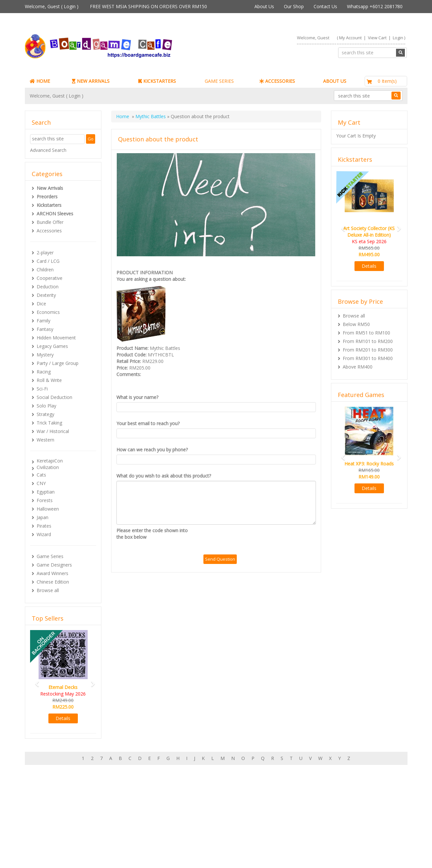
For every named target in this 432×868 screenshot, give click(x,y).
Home (123, 116)
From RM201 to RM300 (368, 350)
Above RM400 (358, 367)
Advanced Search (48, 150)
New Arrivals (50, 188)
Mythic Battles (151, 116)
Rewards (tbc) (52, 829)
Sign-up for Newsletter (315, 809)
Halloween (48, 509)
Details (63, 718)
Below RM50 (356, 324)
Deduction (48, 287)
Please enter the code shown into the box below (152, 534)
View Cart (377, 38)
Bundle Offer (50, 222)
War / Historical (53, 431)
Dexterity (46, 295)
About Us (264, 6)
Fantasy (45, 329)
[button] (35, 681)
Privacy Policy (183, 842)
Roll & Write (49, 380)
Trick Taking (49, 423)
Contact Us (325, 6)
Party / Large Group (58, 363)
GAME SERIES (219, 81)
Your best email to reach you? (148, 423)
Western (45, 440)
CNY (41, 483)
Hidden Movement (56, 338)
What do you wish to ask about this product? (164, 476)
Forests (45, 500)
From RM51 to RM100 (366, 333)
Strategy (45, 414)
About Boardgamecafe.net (197, 809)
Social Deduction (54, 397)
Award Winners (52, 573)
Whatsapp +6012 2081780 (375, 6)
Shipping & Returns (189, 822)
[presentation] (253, 540)
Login (70, 6)
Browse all (48, 590)
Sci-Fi (42, 389)
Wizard (44, 534)
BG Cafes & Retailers (191, 835)
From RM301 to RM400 (368, 358)
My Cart (46, 815)
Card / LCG (48, 261)
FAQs (44, 835)
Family (43, 321)
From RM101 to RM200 (368, 341)
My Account (350, 38)
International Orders (190, 829)
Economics (48, 312)
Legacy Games (52, 346)
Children (45, 270)
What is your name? (137, 397)
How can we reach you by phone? (152, 450)
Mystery (45, 355)
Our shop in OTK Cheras (194, 815)
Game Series (50, 556)
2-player (45, 253)
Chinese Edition (53, 582)
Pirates (44, 526)
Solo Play (46, 406)
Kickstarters (49, 205)
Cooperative (50, 278)
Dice (41, 304)
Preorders (47, 197)
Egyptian (46, 492)
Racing (44, 372)
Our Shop (294, 6)
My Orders (49, 822)
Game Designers (54, 565)
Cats (41, 475)
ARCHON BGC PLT (100, 855)
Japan (43, 517)
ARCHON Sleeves (55, 214)
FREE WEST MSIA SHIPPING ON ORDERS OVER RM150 (148, 6)
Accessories (49, 231)
